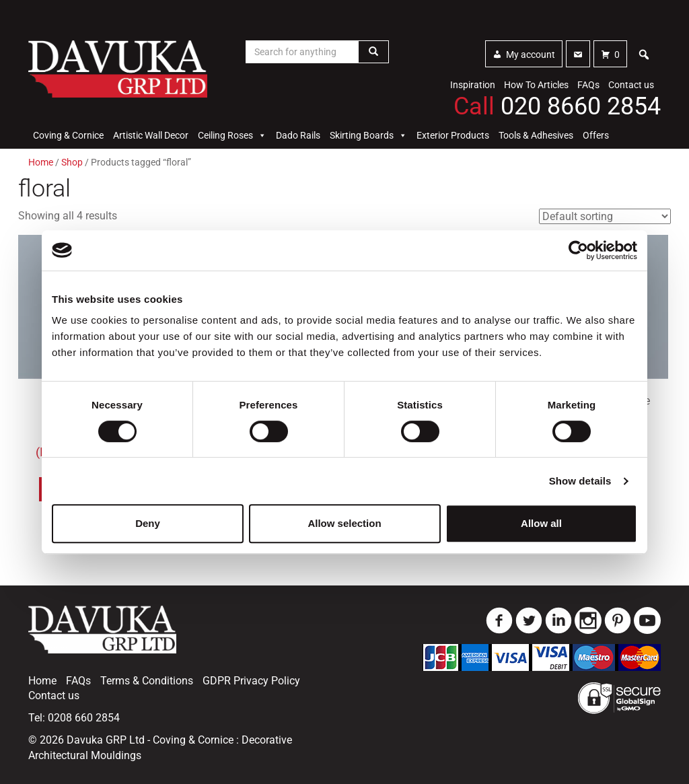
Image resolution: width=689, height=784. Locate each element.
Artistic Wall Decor (151, 135)
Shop (72, 162)
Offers (596, 135)
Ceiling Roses (232, 135)
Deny (148, 523)
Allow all (541, 523)
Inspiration (473, 85)
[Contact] (578, 54)
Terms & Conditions (147, 681)
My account (531, 55)
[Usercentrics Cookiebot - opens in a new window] (578, 250)
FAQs (588, 85)
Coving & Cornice (68, 135)
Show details (580, 481)
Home (41, 162)
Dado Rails (298, 135)
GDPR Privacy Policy (251, 681)
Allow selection (344, 523)
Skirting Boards (368, 135)
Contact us (631, 85)
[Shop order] (605, 216)
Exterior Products (453, 135)
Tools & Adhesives (536, 135)
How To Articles (536, 85)
